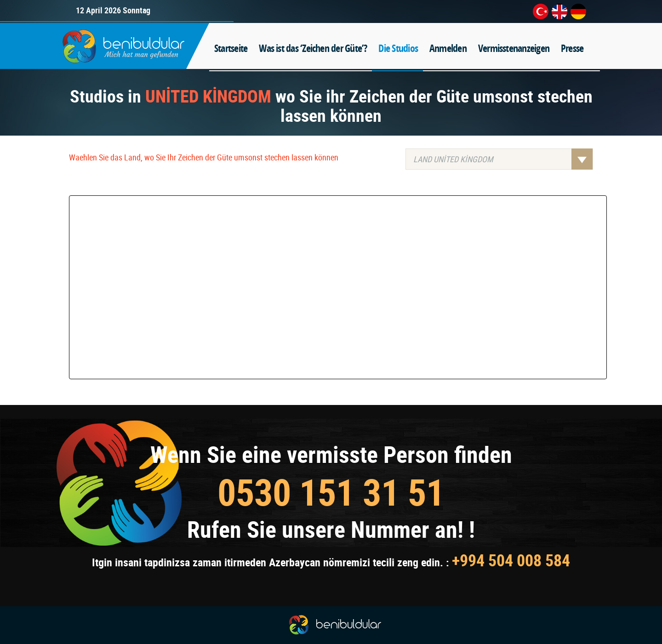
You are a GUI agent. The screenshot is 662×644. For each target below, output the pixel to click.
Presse (572, 48)
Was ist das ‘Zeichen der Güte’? (313, 48)
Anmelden (448, 48)
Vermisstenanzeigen (514, 48)
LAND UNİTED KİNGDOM (503, 159)
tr (541, 11)
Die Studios (398, 48)
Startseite (231, 48)
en (559, 11)
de (578, 11)
